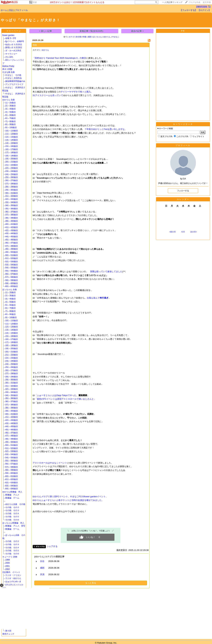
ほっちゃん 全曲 (10, 289)
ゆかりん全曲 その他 (15, 504)
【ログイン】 (204, 10)
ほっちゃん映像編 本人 (13, 523)
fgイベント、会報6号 (15, 41)
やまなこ (116, 37)
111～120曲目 (12, 134)
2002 (8, 569)
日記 (11, 10)
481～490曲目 (12, 249)
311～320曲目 (12, 196)
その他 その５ (12, 517)
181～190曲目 (12, 156)
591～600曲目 (12, 283)
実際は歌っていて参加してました (106, 272)
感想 (90, 37)
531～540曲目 (12, 265)
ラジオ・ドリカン (13, 575)
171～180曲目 (12, 153)
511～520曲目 (12, 258)
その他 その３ (12, 510)
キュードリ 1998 (10, 557)
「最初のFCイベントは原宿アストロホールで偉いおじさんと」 (65, 399)
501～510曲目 (12, 255)
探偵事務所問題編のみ (15, 81)
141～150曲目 (12, 143)
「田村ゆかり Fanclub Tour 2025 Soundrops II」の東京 (59, 58)
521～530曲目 (12, 262)
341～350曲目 (12, 205)
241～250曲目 (12, 174)
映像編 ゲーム (12, 498)
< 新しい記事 (45, 31)
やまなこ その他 (13, 75)
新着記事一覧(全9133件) (92, 31)
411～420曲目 (12, 227)
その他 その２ (12, 507)
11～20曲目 (11, 103)
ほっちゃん (97, 37)
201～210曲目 (12, 162)
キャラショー (11, 54)
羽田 (35, 45)
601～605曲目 (12, 286)
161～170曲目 (12, 149)
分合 (42, 561)
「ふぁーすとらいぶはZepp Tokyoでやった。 (57, 395)
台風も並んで (98, 298)
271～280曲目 (12, 184)
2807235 (202, 7)
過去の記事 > (137, 31)
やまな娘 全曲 (9, 72)
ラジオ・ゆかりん (13, 578)
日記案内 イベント (11, 572)
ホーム (4, 10)
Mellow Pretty (8, 66)
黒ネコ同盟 (7, 69)
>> (172, 2)
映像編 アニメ (12, 495)
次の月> (194, 232)
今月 (183, 232)
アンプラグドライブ (14, 84)
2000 (17, 563)
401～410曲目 (12, 224)
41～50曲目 (11, 112)
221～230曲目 (12, 168)
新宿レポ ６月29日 (14, 47)
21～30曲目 (11, 106)
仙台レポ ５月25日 (14, 44)
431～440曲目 (12, 233)
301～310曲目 (12, 193)
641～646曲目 (12, 489)
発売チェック (9, 634)
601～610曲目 (12, 476)
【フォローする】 (188, 10)
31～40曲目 (11, 109)
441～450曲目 (12, 237)
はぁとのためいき (13, 581)
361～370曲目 (12, 212)
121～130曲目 (12, 137)
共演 (42, 574)
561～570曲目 (12, 274)
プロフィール (21, 10)
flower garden (8, 35)
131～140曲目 (12, 140)
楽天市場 (207, 2)
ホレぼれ (9, 57)
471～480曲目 (12, 246)
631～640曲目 (12, 486)
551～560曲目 (12, 271)
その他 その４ (12, 513)
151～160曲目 (12, 146)
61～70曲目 (11, 118)
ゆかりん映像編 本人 (12, 492)
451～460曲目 (12, 240)
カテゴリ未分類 (75, 37)
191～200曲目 (12, 159)
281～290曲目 (12, 187)
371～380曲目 (12, 215)
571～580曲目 (12, 277)
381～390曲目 (12, 218)
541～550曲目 (12, 268)
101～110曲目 (12, 131)
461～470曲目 (12, 243)
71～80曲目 (11, 121)
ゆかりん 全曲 (9, 100)
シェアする (52, 546)
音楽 (35, 2)
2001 (8, 566)
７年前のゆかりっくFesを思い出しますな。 (106, 129)
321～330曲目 (12, 199)
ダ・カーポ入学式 (13, 51)
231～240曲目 (12, 171)
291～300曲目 (12, 190)
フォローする (183, 191)
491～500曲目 (12, 252)
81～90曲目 (11, 124)
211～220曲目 (12, 165)
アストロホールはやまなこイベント (50, 463)
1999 (17, 560)
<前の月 (172, 232)
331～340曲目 (12, 202)
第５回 (8, 631)
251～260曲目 (12, 177)
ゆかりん (107, 37)
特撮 (84, 37)
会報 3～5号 (11, 38)
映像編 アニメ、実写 (15, 526)
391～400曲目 (12, 221)
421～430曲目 (12, 230)
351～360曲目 (12, 209)
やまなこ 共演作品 (13, 78)
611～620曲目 (12, 479)
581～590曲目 (12, 280)
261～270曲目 (12, 180)
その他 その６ (12, 520)
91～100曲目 (11, 128)
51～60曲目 (11, 115)
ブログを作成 (194, 2)
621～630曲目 (12, 483)
